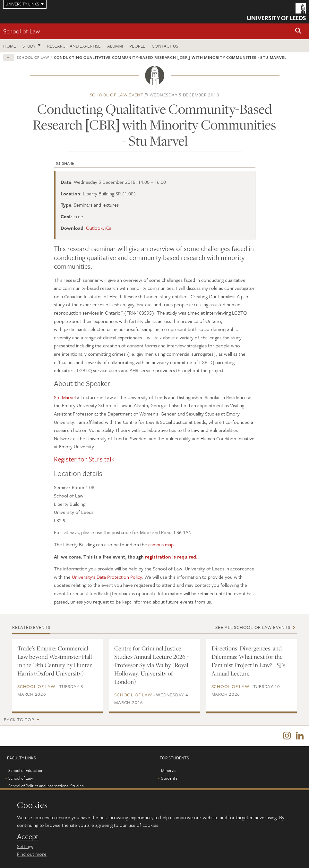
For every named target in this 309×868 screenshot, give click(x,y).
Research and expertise (74, 46)
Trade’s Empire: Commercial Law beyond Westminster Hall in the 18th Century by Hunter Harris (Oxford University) (55, 661)
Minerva (168, 771)
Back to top (19, 719)
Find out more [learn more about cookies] (32, 854)
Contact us (165, 46)
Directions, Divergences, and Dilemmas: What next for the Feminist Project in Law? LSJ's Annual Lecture (248, 661)
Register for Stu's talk (84, 459)
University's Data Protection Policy (107, 577)
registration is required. (171, 557)
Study (29, 46)
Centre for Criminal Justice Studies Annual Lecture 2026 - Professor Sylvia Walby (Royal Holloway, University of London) (151, 665)
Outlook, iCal (99, 228)
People (137, 46)
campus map (161, 544)
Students (169, 779)
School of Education (26, 771)
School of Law (21, 31)
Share (68, 163)
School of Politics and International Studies (46, 786)
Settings (25, 846)
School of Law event (117, 95)
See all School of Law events (253, 627)
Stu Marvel (65, 397)
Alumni (115, 46)
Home (10, 46)
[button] (298, 31)
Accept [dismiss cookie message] (28, 837)
